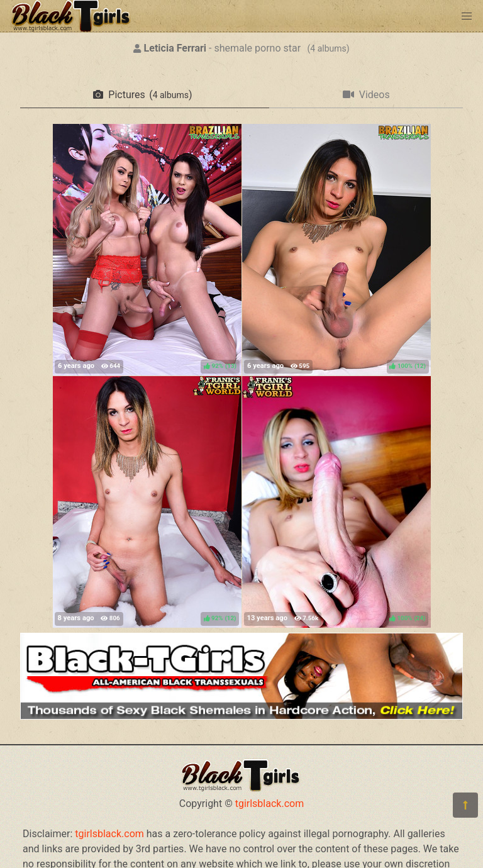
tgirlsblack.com (270, 804)
